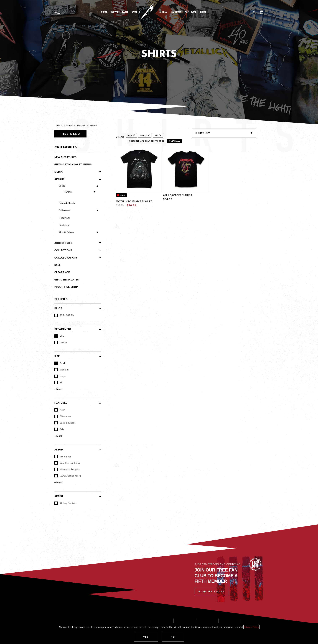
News (115, 12)
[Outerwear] (84, 210)
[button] (146, 637)
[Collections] (87, 250)
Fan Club (191, 12)
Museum (176, 12)
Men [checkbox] (59, 336)
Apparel (81, 126)
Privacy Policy (251, 627)
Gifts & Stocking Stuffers (73, 164)
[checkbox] (64, 315)
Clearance (62, 272)
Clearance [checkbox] (63, 416)
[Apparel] (83, 179)
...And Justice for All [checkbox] (68, 476)
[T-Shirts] (84, 192)
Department (63, 329)
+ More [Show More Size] (58, 389)
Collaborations (66, 258)
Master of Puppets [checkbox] (67, 469)
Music (136, 12)
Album (59, 450)
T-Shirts (68, 192)
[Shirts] (82, 186)
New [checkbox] (59, 410)
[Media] (82, 172)
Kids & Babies (66, 232)
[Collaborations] (89, 258)
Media (163, 12)
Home (59, 126)
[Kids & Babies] (86, 232)
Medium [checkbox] (61, 370)
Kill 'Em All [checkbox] (63, 457)
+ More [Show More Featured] (58, 436)
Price (58, 308)
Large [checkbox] (60, 376)
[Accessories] (87, 243)
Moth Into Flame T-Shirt (134, 201)
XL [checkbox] (58, 382)
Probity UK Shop (66, 287)
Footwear (64, 225)
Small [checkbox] (60, 363)
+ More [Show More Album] (58, 482)
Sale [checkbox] (59, 429)
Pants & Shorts (67, 203)
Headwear (64, 218)
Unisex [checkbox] (61, 342)
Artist (59, 496)
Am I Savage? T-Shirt (178, 195)
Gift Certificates (67, 280)
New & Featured (66, 157)
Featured (61, 403)
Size (57, 356)
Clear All (175, 141)
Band (125, 12)
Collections (63, 250)
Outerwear (65, 210)
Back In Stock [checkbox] (64, 423)
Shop (203, 12)
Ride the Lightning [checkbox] (67, 463)
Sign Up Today (212, 592)
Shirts (94, 126)
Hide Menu (70, 134)
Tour (104, 12)
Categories (66, 147)
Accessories (63, 243)
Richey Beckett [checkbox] (65, 503)
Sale (58, 265)
